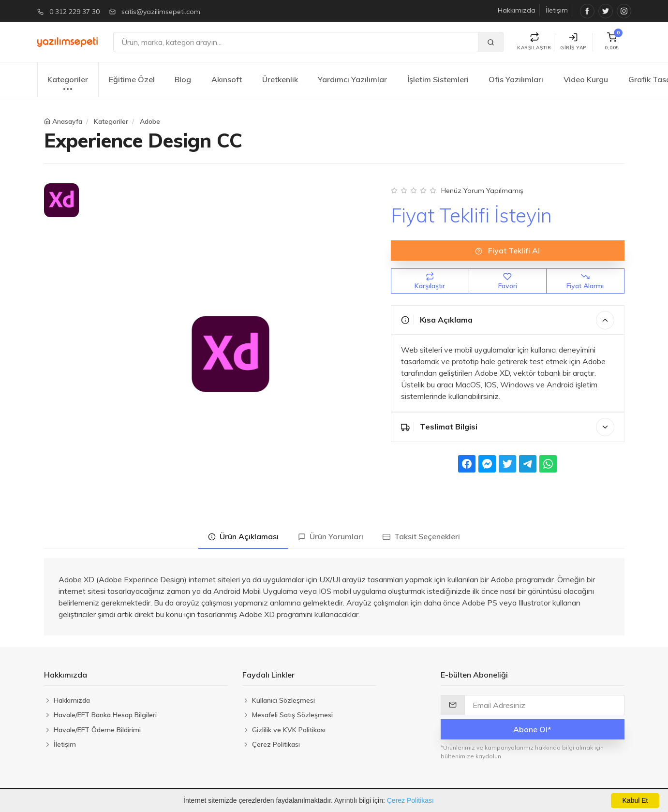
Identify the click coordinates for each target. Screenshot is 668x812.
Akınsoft (227, 79)
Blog (183, 79)
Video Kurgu (586, 79)
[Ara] (296, 42)
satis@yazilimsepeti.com (161, 12)
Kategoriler (68, 84)
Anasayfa (67, 121)
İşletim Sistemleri (438, 79)
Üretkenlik (280, 79)
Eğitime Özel (132, 79)
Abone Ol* (532, 729)
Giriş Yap (573, 42)
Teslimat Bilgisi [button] (508, 427)
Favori (508, 281)
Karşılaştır (430, 281)
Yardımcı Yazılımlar (352, 79)
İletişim (557, 10)
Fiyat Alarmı (585, 281)
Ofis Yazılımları (516, 79)
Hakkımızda (517, 10)
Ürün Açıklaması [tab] (243, 536)
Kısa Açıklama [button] (508, 320)
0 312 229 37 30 (74, 12)
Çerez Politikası (410, 800)
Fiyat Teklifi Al (507, 251)
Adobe (150, 121)
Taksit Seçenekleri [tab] (421, 536)
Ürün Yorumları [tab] (331, 536)
